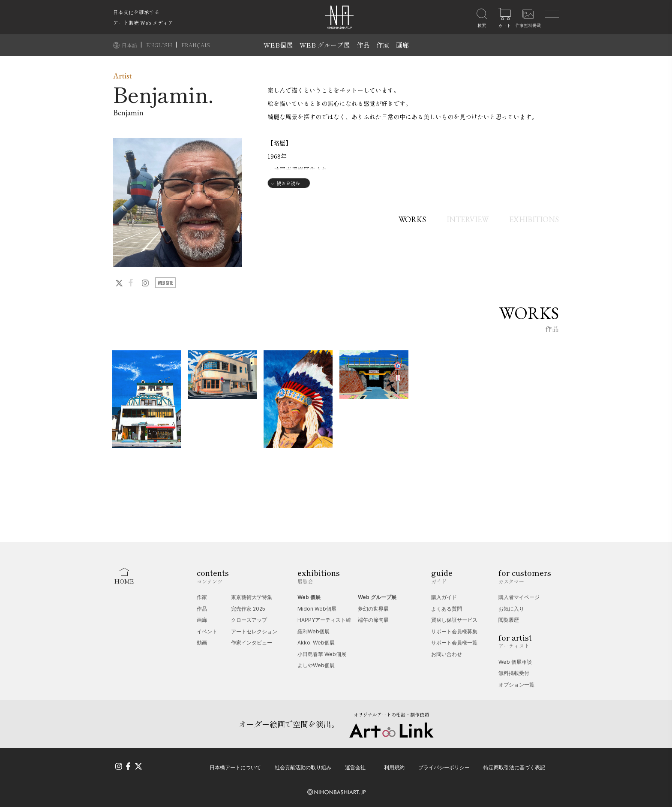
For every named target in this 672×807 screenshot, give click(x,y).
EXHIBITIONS (534, 219)
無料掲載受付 (514, 673)
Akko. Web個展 (316, 643)
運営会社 (355, 767)
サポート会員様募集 (454, 631)
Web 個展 (309, 597)
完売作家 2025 (248, 609)
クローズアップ (249, 620)
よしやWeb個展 (316, 665)
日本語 (130, 45)
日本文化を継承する (136, 12)
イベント (207, 631)
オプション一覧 (516, 685)
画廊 (402, 45)
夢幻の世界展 (373, 609)
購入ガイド (444, 597)
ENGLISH (160, 45)
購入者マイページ (519, 597)
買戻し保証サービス (454, 620)
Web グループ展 (377, 597)
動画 (202, 643)
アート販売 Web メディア (143, 23)
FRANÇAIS (196, 45)
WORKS (412, 219)
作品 (363, 45)
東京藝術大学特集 (252, 597)
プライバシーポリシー (444, 767)
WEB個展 (278, 45)
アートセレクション (254, 631)
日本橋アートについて (235, 767)
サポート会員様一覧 (454, 643)
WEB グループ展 (325, 45)
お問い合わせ (447, 654)
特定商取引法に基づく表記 (514, 767)
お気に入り (511, 609)
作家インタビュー (252, 643)
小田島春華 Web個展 (322, 654)
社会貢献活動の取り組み (303, 767)
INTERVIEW (468, 219)
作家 (383, 45)
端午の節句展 (373, 620)
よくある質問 (447, 609)
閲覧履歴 (509, 620)
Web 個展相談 (515, 662)
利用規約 (394, 767)
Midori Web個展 (317, 609)
